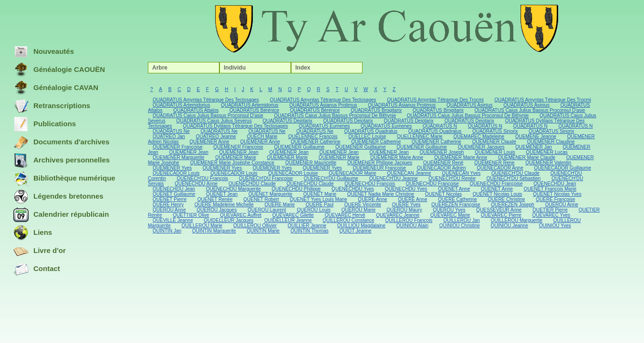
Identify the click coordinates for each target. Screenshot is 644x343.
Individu (235, 68)
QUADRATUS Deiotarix (287, 121)
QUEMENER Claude (494, 142)
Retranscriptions (52, 106)
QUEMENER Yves (172, 168)
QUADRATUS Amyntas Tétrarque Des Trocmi (435, 100)
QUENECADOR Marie (352, 173)
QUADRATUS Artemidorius (181, 105)
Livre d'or (40, 251)
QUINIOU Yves (555, 226)
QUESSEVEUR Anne (499, 210)
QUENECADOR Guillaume (563, 168)
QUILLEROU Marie (202, 226)
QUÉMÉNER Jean (188, 152)
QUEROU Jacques (217, 210)
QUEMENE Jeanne (536, 136)
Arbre (160, 68)
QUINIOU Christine (460, 226)
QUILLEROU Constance (348, 220)
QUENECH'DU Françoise (266, 178)
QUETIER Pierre (550, 210)
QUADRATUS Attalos (196, 110)
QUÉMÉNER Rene (494, 163)
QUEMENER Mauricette (311, 163)
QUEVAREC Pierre (501, 215)
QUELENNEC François (313, 136)
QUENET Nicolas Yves (557, 194)
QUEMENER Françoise (177, 147)
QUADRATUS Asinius (470, 105)
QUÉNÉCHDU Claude (252, 184)
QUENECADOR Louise (293, 173)
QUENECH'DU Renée (452, 178)
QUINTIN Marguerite (214, 231)
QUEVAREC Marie (450, 215)
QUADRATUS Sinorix (495, 131)
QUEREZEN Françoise (456, 205)
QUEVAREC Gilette (293, 215)
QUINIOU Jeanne (509, 226)
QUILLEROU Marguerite (517, 220)
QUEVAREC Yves (551, 215)
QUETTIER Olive (191, 215)
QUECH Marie (262, 136)
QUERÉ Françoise (555, 199)
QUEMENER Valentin (548, 163)
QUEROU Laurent (267, 210)
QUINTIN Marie (263, 231)
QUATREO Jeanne (216, 136)
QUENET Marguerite (270, 194)
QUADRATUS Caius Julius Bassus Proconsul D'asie (530, 110)
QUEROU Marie (359, 210)
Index (303, 68)
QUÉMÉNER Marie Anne (397, 157)
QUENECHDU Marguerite (234, 189)
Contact (37, 269)
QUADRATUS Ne (171, 131)
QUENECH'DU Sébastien (514, 178)
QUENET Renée (215, 199)
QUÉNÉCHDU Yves (353, 189)
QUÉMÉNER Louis (495, 152)
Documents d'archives (61, 142)
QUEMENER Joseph (442, 152)
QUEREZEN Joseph (513, 205)
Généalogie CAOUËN (59, 70)
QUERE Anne (372, 199)
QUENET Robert (261, 199)
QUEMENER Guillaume (300, 147)
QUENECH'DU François (203, 178)
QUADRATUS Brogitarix (376, 110)
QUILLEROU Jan (462, 220)
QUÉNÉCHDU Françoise (432, 184)
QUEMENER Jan (534, 147)
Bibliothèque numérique (64, 179)
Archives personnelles (62, 161)
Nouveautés (44, 52)
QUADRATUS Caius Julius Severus (214, 121)
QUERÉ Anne (412, 199)
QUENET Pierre (170, 199)
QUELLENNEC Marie (420, 136)
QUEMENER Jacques (481, 147)
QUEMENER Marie (236, 157)
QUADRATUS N (440, 126)
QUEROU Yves (449, 210)
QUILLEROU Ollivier (255, 226)
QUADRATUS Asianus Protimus (323, 105)
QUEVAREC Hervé (345, 215)
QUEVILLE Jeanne (173, 220)
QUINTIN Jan (167, 231)
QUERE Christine (507, 199)
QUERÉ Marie (280, 205)
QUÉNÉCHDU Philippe (296, 189)
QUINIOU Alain (412, 226)
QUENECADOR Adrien (441, 168)
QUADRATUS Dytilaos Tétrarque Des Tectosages (235, 126)
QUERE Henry (168, 205)
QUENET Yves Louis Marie (318, 199)
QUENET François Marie (550, 189)
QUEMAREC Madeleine (479, 136)
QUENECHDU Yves (406, 189)
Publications (45, 124)
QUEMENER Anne (209, 142)
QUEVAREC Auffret (241, 215)
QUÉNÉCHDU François (370, 184)
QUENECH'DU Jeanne (394, 178)
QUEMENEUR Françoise (379, 168)
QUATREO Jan (169, 136)
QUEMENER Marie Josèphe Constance (232, 163)
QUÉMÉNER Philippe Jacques (380, 163)
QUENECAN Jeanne (409, 173)
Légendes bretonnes (58, 197)
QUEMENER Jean (289, 152)
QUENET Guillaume (174, 194)
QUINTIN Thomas (310, 231)
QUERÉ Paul (320, 205)
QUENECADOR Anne (500, 168)
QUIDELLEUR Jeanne (288, 220)
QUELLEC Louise (367, 136)
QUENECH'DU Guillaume (331, 178)
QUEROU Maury (404, 210)
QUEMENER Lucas (546, 152)
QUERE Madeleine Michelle (224, 205)
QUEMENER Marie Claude (527, 157)
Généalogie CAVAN (56, 88)
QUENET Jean (222, 194)
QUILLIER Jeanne (307, 226)
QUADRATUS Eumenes (324, 126)
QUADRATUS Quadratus (371, 131)
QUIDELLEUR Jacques (229, 220)
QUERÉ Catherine (457, 199)
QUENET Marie (320, 194)
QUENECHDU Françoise (496, 184)
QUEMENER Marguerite (178, 157)
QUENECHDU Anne (196, 184)
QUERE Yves (406, 205)
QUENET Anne (454, 189)
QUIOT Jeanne (356, 231)
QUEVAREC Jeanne (398, 215)
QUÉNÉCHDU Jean (555, 184)
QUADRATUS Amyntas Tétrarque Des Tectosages (206, 100)
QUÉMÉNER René (443, 163)
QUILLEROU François (409, 220)
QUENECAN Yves (461, 173)
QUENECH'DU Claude (515, 173)
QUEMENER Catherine (316, 142)
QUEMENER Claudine (551, 142)
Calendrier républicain (61, 215)
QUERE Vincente (363, 205)
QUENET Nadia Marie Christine (381, 194)
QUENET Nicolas (443, 194)
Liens (33, 233)
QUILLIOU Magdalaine (361, 226)
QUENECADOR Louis (176, 173)
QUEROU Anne (562, 205)
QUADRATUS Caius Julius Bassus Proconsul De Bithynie (335, 116)
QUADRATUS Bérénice (254, 110)
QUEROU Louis (314, 210)
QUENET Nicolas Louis (498, 194)
